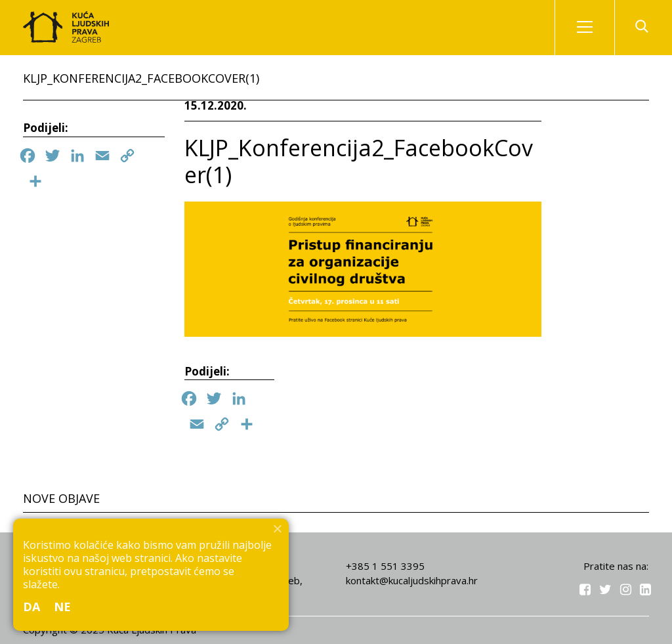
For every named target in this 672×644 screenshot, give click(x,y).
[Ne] (277, 528)
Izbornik (596, 27)
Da (32, 607)
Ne (63, 607)
